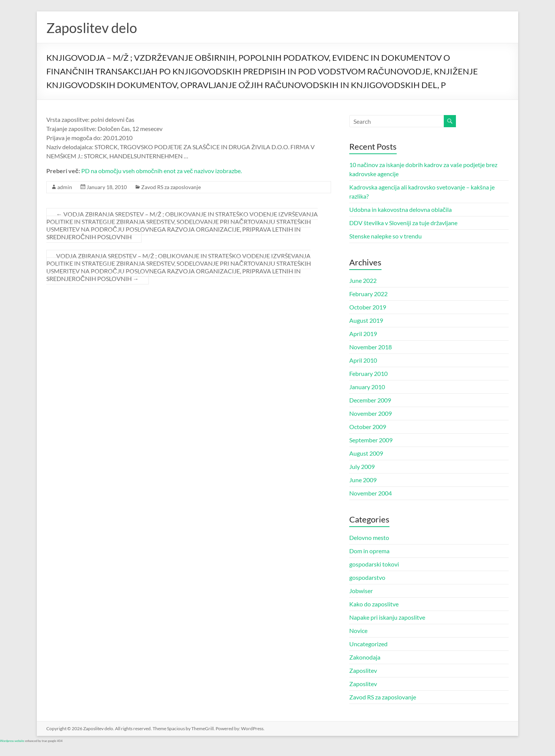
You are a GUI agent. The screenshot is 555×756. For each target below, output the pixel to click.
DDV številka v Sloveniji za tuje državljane (403, 223)
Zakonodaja (365, 657)
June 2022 (363, 280)
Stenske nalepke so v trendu (386, 236)
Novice (358, 631)
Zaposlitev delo (92, 28)
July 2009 (362, 466)
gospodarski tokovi (374, 564)
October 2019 (368, 307)
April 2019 (363, 334)
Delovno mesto (369, 537)
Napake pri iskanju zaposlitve (387, 617)
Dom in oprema (369, 551)
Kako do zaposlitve (374, 604)
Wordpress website (12, 741)
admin (65, 187)
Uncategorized (368, 644)
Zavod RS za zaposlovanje (171, 187)
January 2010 (367, 387)
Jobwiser (361, 591)
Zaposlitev (363, 670)
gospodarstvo (367, 577)
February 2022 (368, 294)
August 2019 (366, 320)
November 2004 (371, 493)
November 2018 (371, 347)
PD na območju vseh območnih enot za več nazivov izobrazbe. (162, 171)
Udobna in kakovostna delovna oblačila (400, 209)
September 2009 (371, 440)
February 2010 (368, 373)
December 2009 (370, 400)
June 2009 (363, 480)
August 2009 (366, 453)
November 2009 (371, 413)
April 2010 (363, 360)
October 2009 (368, 427)
